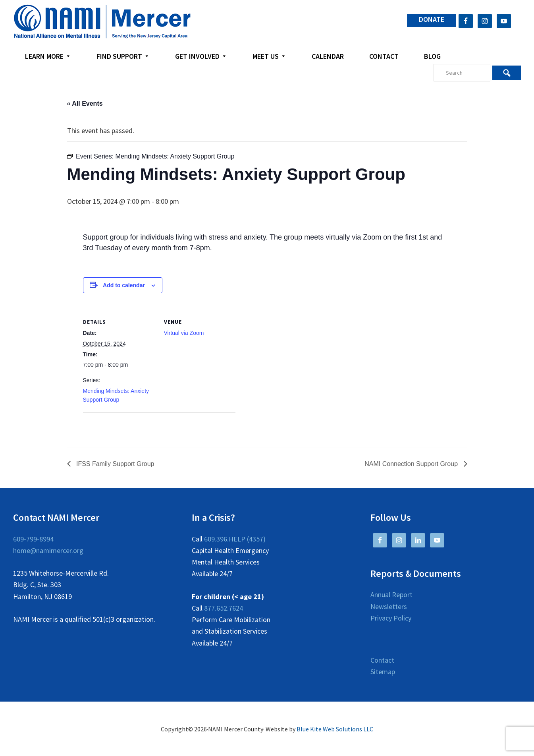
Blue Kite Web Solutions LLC (335, 729)
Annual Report (391, 595)
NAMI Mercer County (102, 22)
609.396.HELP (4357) (235, 539)
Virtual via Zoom (184, 333)
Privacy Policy (391, 618)
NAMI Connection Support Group (412, 464)
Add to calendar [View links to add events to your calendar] (124, 285)
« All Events (85, 103)
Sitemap (383, 672)
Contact (382, 660)
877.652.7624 (224, 608)
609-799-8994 (33, 539)
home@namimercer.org (48, 550)
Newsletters (389, 606)
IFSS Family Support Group (115, 464)
